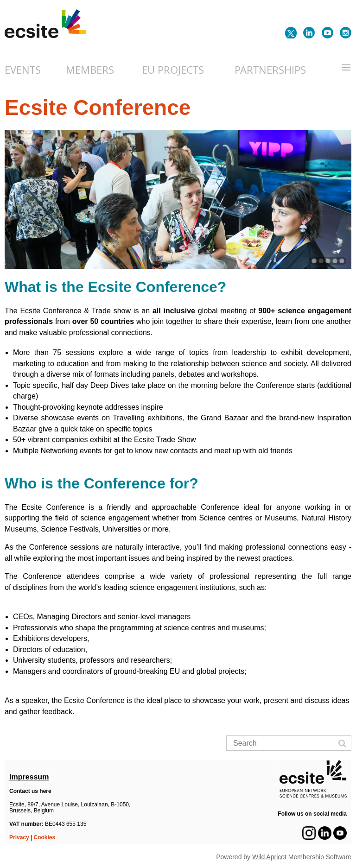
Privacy (19, 837)
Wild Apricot (269, 857)
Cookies (45, 837)
